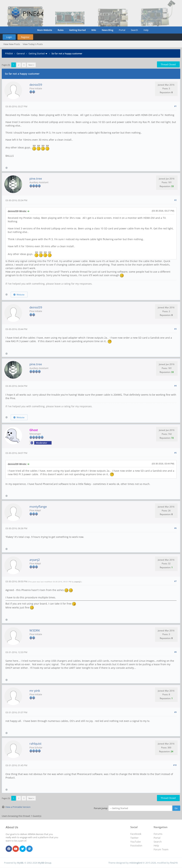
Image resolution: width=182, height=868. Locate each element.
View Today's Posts (33, 44)
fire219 (174, 863)
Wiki (94, 30)
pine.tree (36, 178)
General (21, 53)
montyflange (38, 507)
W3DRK (35, 630)
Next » (31, 65)
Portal (122, 30)
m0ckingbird (136, 863)
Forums (158, 834)
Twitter (134, 838)
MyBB (20, 863)
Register (25, 37)
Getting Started (77, 30)
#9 (175, 712)
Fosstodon (136, 846)
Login (9, 37)
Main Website (45, 30)
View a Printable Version (18, 807)
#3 (175, 329)
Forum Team (161, 849)
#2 (175, 200)
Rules (61, 30)
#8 (175, 652)
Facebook (136, 834)
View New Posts (12, 44)
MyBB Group (45, 863)
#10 (175, 765)
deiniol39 (36, 85)
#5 (175, 453)
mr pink (35, 691)
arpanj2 (35, 560)
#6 (175, 528)
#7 (175, 581)
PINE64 (9, 53)
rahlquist (35, 744)
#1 (175, 106)
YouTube (136, 842)
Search (134, 30)
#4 (175, 386)
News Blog (107, 30)
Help (146, 30)
